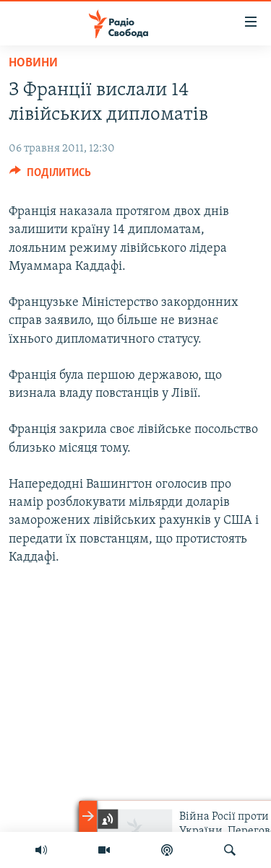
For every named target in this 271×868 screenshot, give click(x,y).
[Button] (50, 176)
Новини (33, 63)
